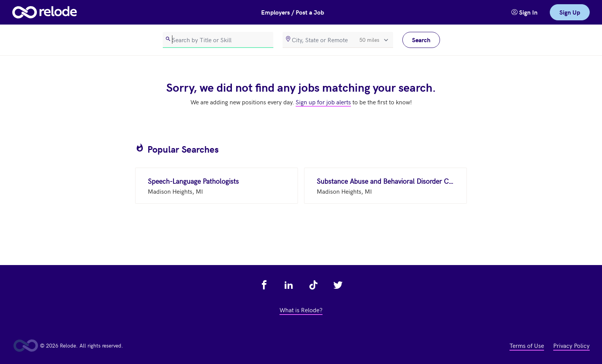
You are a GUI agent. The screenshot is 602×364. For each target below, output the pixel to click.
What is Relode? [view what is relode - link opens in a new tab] (301, 310)
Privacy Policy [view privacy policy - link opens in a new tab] (571, 345)
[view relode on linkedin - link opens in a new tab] (289, 285)
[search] (218, 40)
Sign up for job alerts (323, 102)
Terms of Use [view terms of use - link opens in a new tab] (527, 345)
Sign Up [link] (570, 12)
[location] (338, 40)
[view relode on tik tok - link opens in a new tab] (313, 285)
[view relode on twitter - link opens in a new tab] (338, 285)
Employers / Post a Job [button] (293, 12)
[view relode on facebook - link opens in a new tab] (264, 285)
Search (421, 40)
